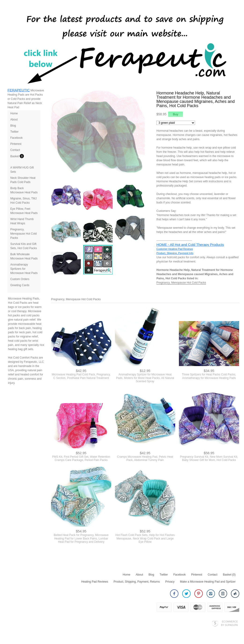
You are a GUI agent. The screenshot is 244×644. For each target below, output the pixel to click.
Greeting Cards (20, 285)
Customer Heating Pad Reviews (175, 249)
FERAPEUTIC (19, 90)
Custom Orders (20, 279)
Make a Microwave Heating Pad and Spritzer (208, 582)
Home (14, 113)
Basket (15, 156)
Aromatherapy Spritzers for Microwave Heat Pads (24, 269)
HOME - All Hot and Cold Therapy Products (190, 245)
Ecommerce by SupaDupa (229, 623)
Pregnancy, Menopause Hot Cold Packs (24, 234)
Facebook (17, 138)
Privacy (170, 582)
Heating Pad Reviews (95, 582)
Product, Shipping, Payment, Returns (137, 582)
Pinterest (16, 144)
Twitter (14, 132)
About (14, 120)
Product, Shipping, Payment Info (175, 253)
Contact (15, 150)
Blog (13, 126)
